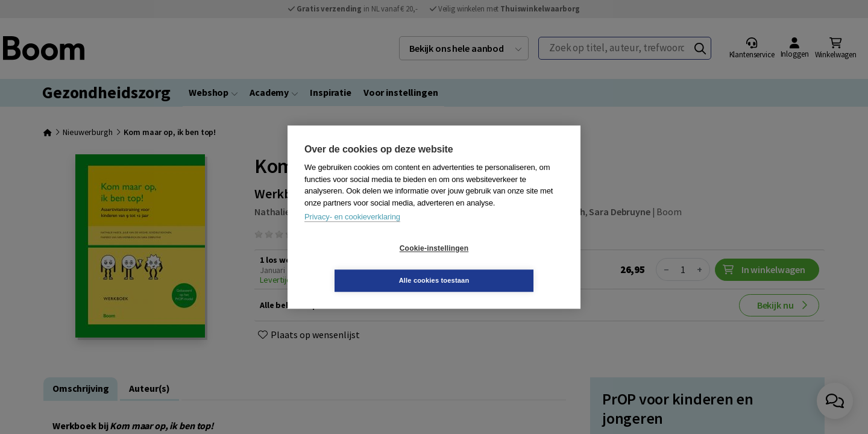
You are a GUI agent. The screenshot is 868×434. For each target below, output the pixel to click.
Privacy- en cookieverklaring (352, 233)
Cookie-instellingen (362, 265)
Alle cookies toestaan (506, 264)
